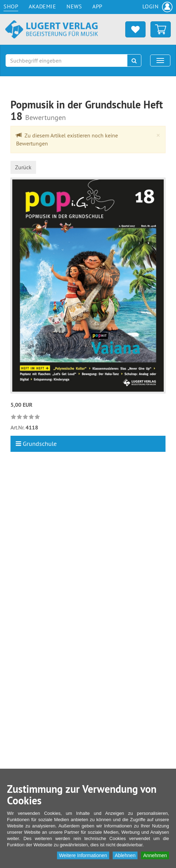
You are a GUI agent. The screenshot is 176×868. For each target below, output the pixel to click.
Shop (11, 6)
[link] (26, 417)
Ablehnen (125, 855)
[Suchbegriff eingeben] (66, 61)
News (74, 6)
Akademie (42, 6)
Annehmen (155, 855)
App (97, 6)
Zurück (23, 167)
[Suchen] (134, 61)
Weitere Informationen (83, 855)
